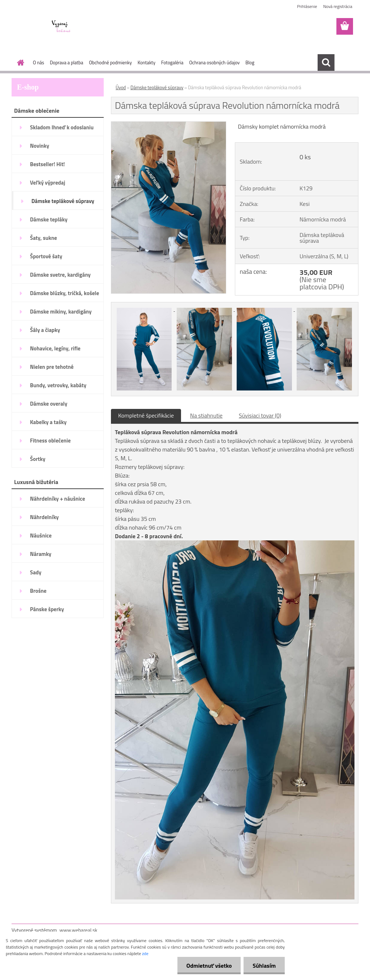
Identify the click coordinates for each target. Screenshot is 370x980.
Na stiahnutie (206, 415)
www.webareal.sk (79, 930)
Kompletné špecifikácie (146, 415)
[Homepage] (19, 62)
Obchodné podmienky (110, 62)
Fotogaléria (172, 62)
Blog (250, 62)
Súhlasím (264, 966)
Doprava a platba (66, 62)
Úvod (121, 87)
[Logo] (61, 27)
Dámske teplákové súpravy (157, 87)
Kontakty (147, 62)
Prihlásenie (307, 6)
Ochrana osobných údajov (214, 62)
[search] (326, 62)
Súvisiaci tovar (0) (260, 415)
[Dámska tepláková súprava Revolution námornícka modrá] (169, 125)
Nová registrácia (338, 6)
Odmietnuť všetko (209, 966)
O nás (38, 62)
